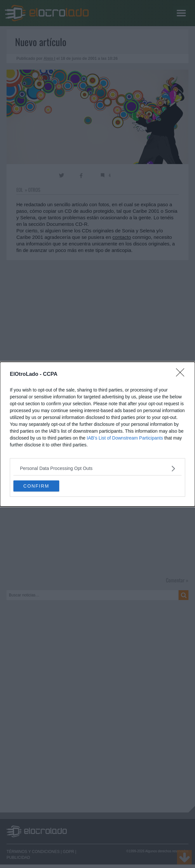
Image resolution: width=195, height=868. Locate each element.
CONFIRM (36, 486)
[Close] (182, 375)
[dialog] (97, 434)
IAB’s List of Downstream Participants (125, 438)
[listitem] (97, 468)
